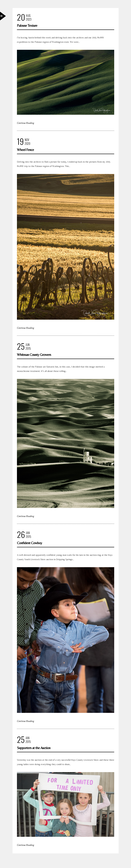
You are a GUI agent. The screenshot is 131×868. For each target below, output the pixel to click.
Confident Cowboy (30, 543)
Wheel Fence (25, 150)
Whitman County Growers (34, 355)
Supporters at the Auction (34, 748)
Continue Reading (25, 123)
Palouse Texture (27, 25)
